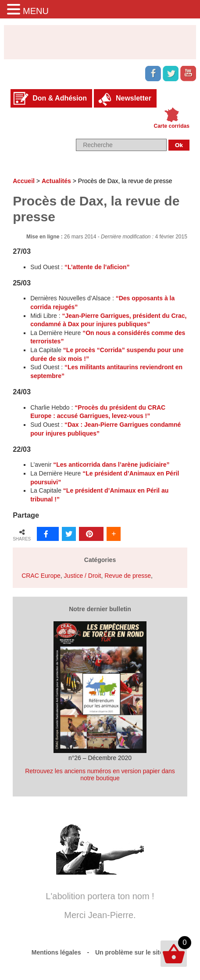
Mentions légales (56, 952)
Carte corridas (172, 126)
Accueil (24, 181)
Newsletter (134, 98)
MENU (36, 11)
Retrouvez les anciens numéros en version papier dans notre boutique (100, 775)
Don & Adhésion (60, 98)
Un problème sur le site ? (132, 952)
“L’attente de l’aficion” (97, 267)
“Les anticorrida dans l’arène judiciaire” (111, 465)
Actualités (56, 181)
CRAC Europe (41, 576)
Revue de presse (128, 576)
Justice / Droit (83, 576)
